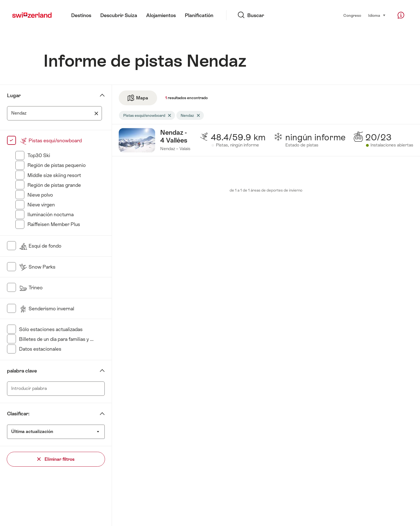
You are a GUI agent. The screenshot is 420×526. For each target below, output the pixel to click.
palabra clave (22, 371)
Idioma (377, 15)
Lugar (14, 96)
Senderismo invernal (47, 309)
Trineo (31, 288)
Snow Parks (37, 267)
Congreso (352, 15)
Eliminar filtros (56, 459)
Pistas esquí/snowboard (50, 141)
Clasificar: (18, 414)
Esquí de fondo (40, 246)
